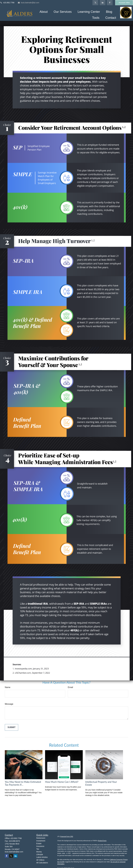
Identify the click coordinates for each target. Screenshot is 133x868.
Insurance (40, 846)
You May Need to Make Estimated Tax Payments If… (23, 783)
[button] (44, 12)
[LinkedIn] (103, 3)
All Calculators (42, 863)
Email (70, 687)
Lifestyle (40, 854)
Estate (39, 843)
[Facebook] (110, 3)
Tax (38, 849)
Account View (124, 3)
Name (8, 687)
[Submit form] (11, 727)
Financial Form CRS (67, 836)
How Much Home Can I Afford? (62, 782)
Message (9, 704)
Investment (41, 841)
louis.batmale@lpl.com (28, 3)
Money (39, 852)
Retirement (41, 838)
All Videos (40, 860)
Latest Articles (42, 857)
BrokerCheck (102, 841)
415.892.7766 (7, 3)
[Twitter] (95, 3)
